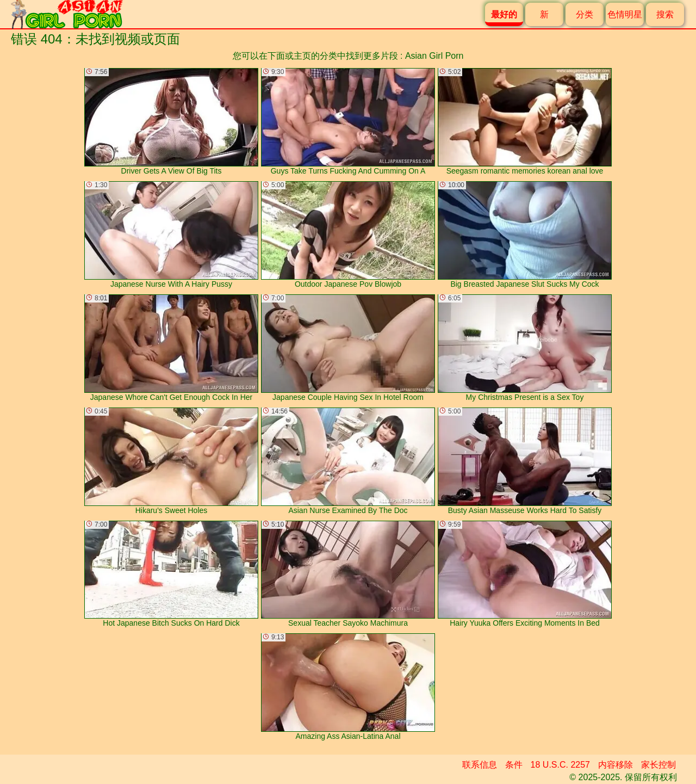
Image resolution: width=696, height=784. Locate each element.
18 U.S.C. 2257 (560, 765)
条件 (514, 765)
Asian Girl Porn (434, 56)
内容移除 (616, 765)
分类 (585, 14)
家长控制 (658, 765)
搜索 (665, 14)
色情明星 (625, 14)
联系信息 (480, 765)
